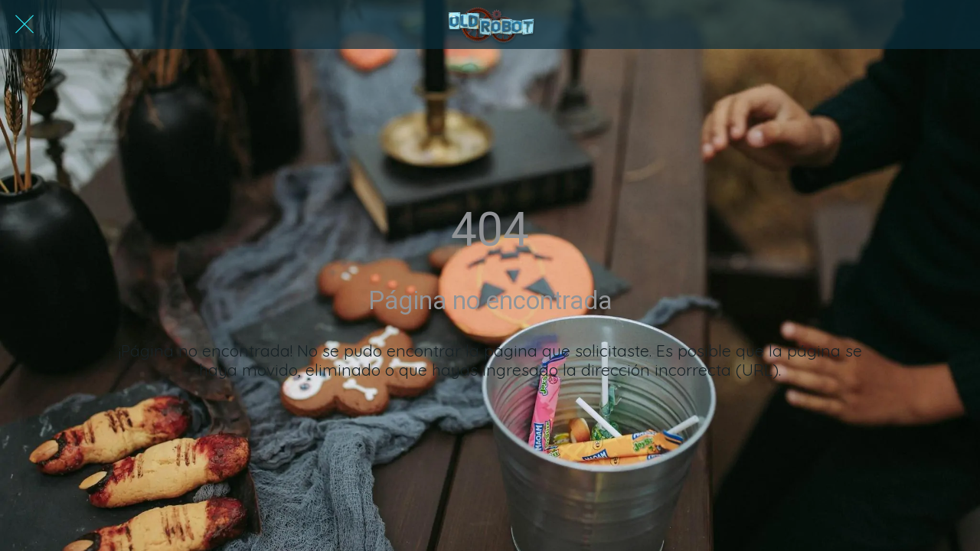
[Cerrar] (24, 24)
